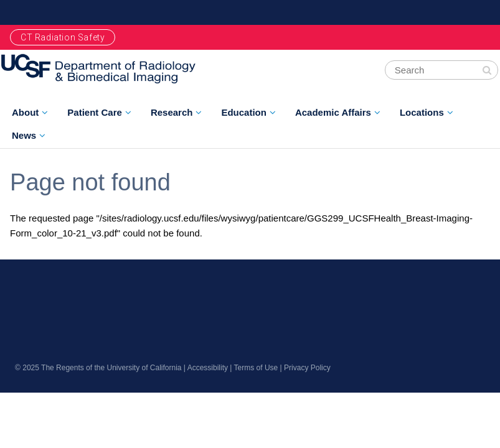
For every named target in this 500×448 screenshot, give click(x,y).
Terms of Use (256, 368)
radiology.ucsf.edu (78, 298)
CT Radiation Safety (63, 37)
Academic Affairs (333, 112)
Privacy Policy (307, 368)
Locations (422, 112)
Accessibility (208, 368)
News (24, 135)
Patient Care (95, 112)
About (25, 112)
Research (172, 112)
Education (244, 112)
